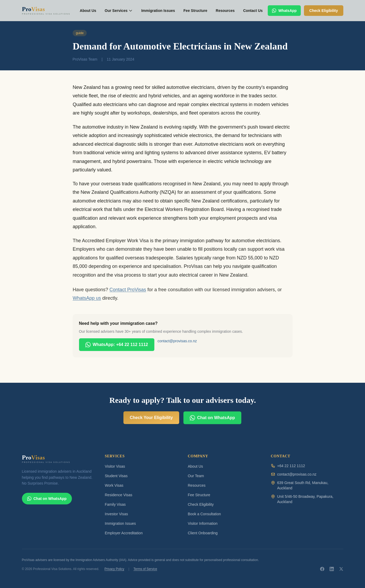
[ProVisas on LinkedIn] (332, 569)
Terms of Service (145, 569)
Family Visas (115, 504)
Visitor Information (203, 523)
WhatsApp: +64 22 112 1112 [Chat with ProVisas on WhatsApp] (117, 345)
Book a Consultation (204, 514)
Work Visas (114, 485)
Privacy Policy (114, 569)
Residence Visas (119, 495)
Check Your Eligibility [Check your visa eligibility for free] (151, 420)
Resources (225, 11)
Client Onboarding (203, 533)
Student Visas (116, 476)
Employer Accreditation (124, 533)
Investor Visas (117, 514)
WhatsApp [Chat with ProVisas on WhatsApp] (284, 11)
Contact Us (253, 11)
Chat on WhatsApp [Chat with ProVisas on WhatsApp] (212, 423)
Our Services (119, 11)
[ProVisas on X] (341, 569)
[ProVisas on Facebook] (322, 569)
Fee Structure (195, 11)
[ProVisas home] (48, 11)
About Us (88, 11)
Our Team (196, 476)
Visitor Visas (115, 466)
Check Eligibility (201, 504)
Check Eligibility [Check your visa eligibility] (324, 11)
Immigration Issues (158, 11)
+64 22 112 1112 (291, 466)
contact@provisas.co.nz (177, 341)
